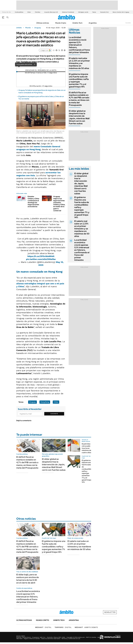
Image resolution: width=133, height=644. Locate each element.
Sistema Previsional (68, 12)
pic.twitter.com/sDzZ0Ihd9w (41, 259)
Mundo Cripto (61, 23)
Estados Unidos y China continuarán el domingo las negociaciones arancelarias (33, 202)
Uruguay (38, 28)
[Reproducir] (41, 69)
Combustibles (19, 12)
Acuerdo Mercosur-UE (51, 12)
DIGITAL (43, 627)
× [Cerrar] (35, 64)
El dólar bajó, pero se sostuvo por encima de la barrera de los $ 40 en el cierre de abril (28, 579)
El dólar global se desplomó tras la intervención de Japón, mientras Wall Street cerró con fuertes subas (79, 117)
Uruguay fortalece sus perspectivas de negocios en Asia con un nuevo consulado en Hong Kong (42, 91)
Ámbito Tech (77, 23)
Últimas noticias (43, 23)
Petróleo (38, 12)
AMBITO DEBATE (86, 627)
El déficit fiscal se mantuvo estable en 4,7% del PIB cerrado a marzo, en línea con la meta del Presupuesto (79, 99)
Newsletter (128, 23)
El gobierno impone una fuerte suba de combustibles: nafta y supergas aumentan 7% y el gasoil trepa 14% (79, 80)
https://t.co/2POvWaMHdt (41, 256)
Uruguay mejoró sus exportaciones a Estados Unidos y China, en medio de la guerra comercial (59, 203)
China (56, 402)
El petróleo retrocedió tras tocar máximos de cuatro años (86, 448)
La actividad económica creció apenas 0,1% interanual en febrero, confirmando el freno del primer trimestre (79, 45)
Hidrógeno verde (83, 12)
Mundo (28, 28)
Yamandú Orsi (104, 12)
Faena (94, 12)
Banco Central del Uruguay (121, 12)
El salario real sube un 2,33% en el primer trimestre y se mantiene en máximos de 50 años (79, 63)
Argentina (93, 23)
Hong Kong (45, 402)
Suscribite (54, 414)
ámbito (19, 28)
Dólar (29, 12)
